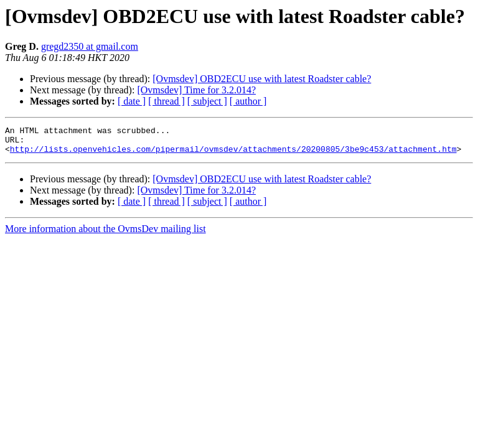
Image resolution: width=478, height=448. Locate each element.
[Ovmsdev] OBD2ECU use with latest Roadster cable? (262, 79)
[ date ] (132, 101)
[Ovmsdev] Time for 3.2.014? (196, 90)
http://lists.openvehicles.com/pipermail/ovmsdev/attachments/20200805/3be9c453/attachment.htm (233, 154)
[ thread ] (166, 101)
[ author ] (248, 101)
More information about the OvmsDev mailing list (105, 234)
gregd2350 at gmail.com (90, 46)
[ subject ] (207, 101)
